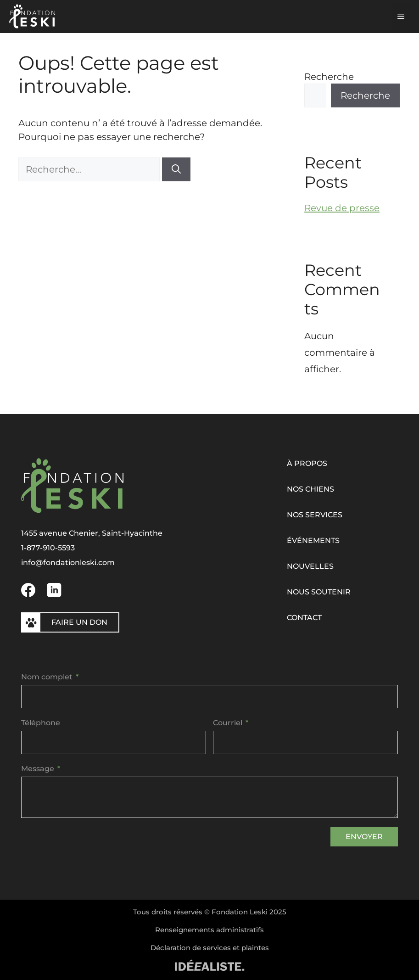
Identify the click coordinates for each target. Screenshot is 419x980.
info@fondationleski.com (68, 563)
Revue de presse (342, 208)
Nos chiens (310, 489)
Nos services (315, 515)
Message (38, 769)
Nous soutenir (319, 592)
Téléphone (41, 723)
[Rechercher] (176, 169)
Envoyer (364, 837)
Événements (313, 540)
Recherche (329, 77)
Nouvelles (310, 566)
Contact (304, 618)
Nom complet (47, 677)
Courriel (228, 723)
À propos (307, 463)
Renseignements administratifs (209, 930)
